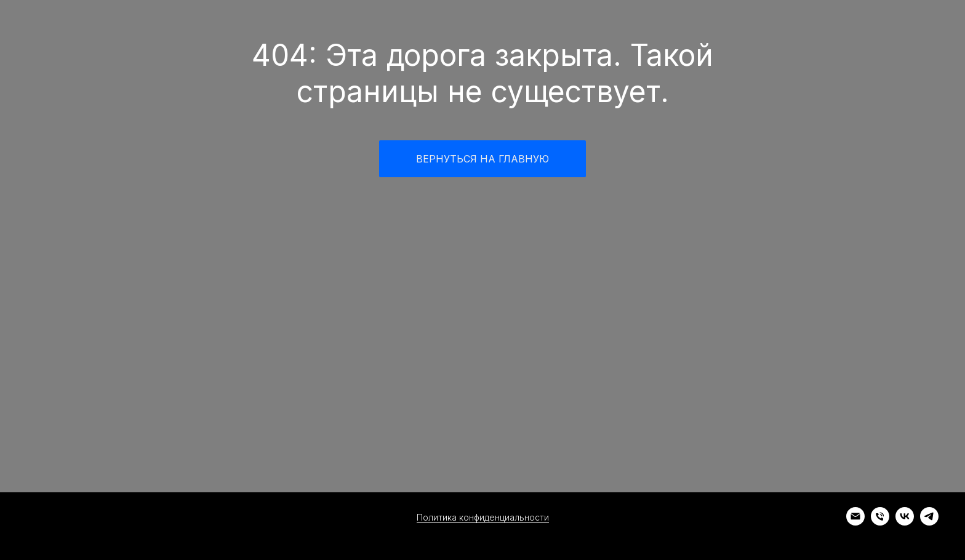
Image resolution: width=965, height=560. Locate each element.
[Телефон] (880, 522)
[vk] (905, 522)
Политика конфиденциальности (483, 517)
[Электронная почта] (855, 522)
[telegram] (929, 522)
